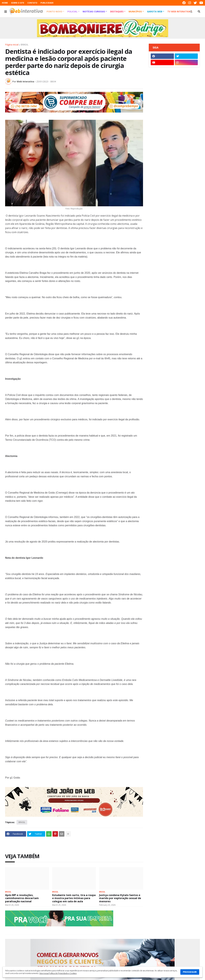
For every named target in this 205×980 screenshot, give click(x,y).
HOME (5, 3)
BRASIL (25, 45)
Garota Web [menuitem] (155, 11)
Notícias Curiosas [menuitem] (94, 11)
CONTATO (32, 3)
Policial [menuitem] (72, 11)
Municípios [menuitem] (135, 11)
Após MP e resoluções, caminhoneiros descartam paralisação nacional (22, 898)
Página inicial (12, 45)
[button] (6, 12)
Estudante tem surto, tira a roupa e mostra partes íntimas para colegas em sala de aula (74, 898)
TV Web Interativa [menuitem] (179, 11)
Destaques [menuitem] (117, 11)
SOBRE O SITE (18, 3)
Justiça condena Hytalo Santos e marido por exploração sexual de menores (120, 898)
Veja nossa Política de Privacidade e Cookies (58, 973)
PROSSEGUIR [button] (190, 972)
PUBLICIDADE (47, 3)
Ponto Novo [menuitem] (54, 11)
